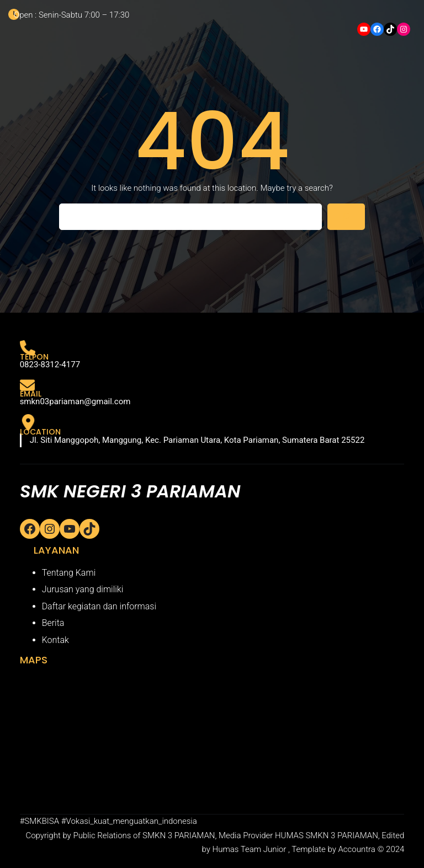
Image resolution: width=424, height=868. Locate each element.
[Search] (346, 217)
